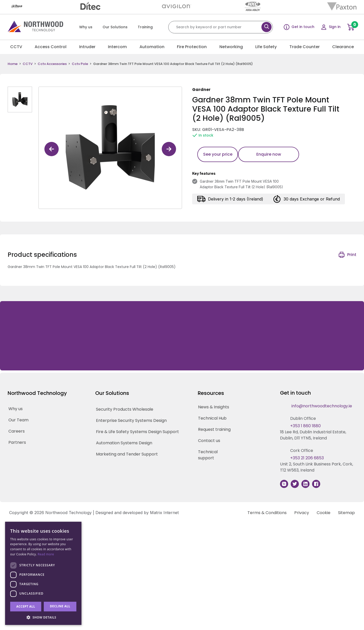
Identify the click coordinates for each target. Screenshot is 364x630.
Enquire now (269, 154)
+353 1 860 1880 (305, 426)
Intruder (87, 47)
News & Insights (214, 407)
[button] (43, 617)
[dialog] (43, 573)
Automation (152, 47)
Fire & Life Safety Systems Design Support (137, 432)
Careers (17, 431)
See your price (218, 154)
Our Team (18, 420)
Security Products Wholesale (125, 409)
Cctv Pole (80, 64)
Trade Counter (305, 47)
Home (13, 64)
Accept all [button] (26, 606)
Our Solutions (115, 27)
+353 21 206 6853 (307, 458)
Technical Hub (212, 418)
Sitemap (346, 513)
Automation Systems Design (124, 443)
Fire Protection (192, 47)
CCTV (16, 47)
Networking (231, 47)
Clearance (343, 47)
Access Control (51, 47)
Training (145, 27)
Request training (214, 429)
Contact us (209, 441)
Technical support (208, 455)
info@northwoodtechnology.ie (322, 406)
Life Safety (266, 47)
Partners (17, 442)
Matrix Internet (164, 513)
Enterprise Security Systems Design (131, 420)
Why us (86, 27)
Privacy (302, 513)
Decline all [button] (60, 606)
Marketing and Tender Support (127, 454)
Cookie (324, 513)
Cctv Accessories (52, 64)
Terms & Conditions (267, 513)
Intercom (117, 47)
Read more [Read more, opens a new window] (46, 554)
